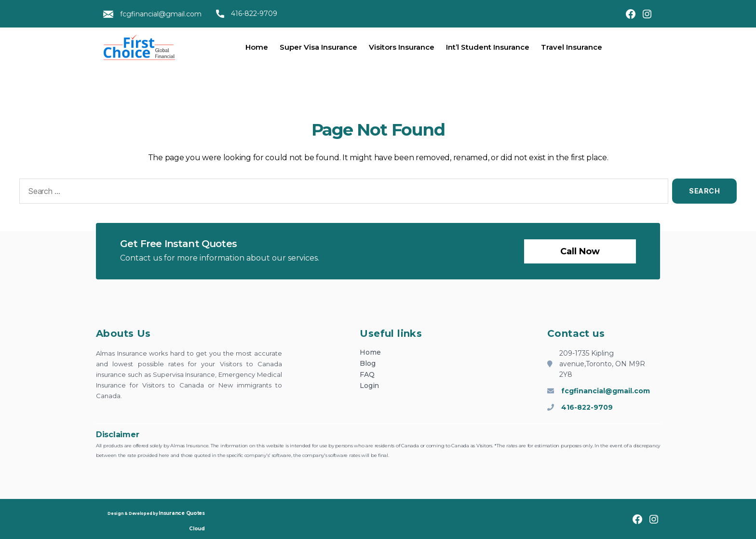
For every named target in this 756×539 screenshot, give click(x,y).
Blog (367, 363)
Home (257, 47)
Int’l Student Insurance (488, 47)
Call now (580, 251)
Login (369, 386)
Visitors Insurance (402, 47)
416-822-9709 (247, 14)
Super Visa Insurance (318, 47)
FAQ (367, 374)
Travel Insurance (572, 47)
